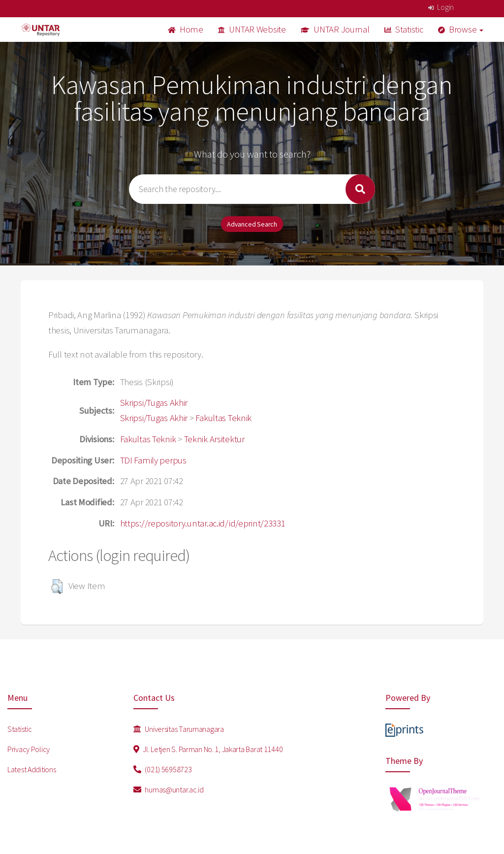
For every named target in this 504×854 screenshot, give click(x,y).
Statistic (404, 29)
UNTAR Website (252, 29)
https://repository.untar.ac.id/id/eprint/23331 (203, 523)
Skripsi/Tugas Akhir (154, 403)
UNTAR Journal (335, 29)
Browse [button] (461, 29)
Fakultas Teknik (223, 418)
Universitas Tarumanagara (179, 729)
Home (186, 29)
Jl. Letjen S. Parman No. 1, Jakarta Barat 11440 (208, 749)
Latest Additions (32, 769)
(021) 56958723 (163, 769)
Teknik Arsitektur (214, 439)
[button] (57, 587)
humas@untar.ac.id (169, 789)
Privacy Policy (29, 749)
